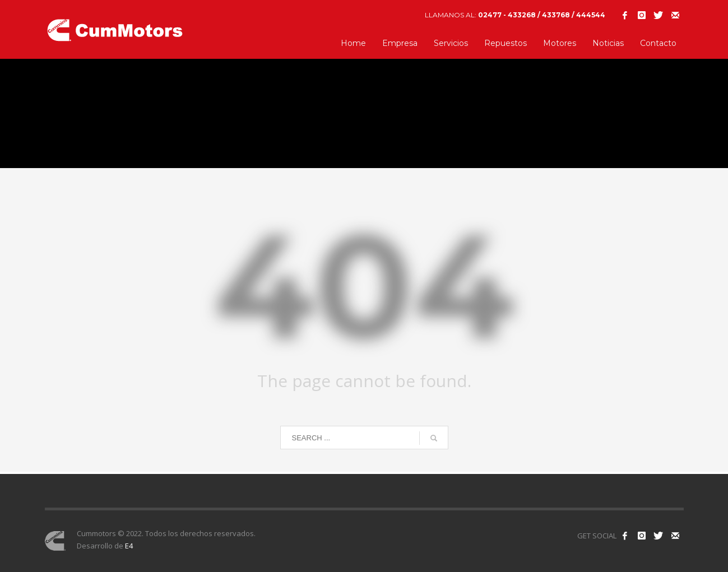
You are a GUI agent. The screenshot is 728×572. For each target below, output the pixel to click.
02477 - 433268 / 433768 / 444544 (542, 15)
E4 (129, 546)
